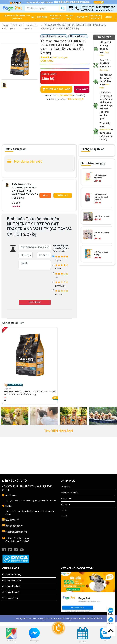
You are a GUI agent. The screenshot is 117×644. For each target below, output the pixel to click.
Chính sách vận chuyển (12, 580)
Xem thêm (104, 70)
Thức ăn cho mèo (78, 36)
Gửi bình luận (35, 302)
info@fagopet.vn (14, 526)
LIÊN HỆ (108, 17)
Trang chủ (65, 487)
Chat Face (111, 621)
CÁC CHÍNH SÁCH (95, 17)
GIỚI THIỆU (42, 17)
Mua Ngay (45, 196)
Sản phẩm (65, 504)
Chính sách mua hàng (12, 574)
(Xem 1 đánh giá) (60, 57)
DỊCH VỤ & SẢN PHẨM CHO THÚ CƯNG (17, 17)
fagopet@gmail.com (16, 532)
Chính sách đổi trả (10, 598)
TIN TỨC (82, 17)
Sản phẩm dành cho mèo (54, 36)
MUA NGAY (82, 89)
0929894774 (105, 130)
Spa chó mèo (67, 499)
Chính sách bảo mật (11, 592)
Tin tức (64, 510)
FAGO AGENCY (95, 619)
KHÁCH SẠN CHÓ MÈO (56, 17)
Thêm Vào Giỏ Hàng (63, 196)
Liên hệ (64, 516)
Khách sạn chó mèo (70, 493)
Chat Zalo (111, 611)
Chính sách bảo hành (11, 586)
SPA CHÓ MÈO (69, 17)
